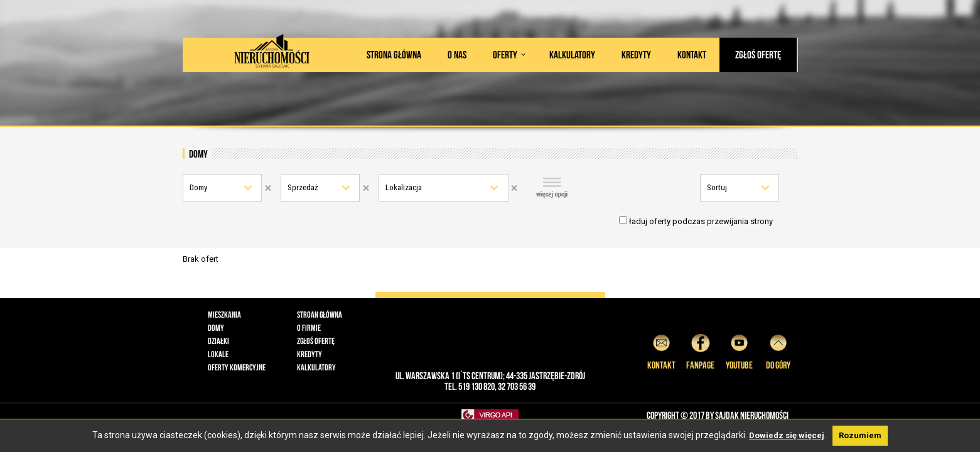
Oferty (505, 55)
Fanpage (700, 350)
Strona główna (394, 55)
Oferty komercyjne (237, 367)
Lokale (218, 354)
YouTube (739, 350)
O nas (457, 55)
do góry (778, 350)
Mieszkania (224, 315)
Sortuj (717, 187)
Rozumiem (860, 435)
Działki (218, 341)
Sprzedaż (303, 187)
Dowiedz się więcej (787, 435)
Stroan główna (320, 315)
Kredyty (636, 55)
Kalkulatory (572, 55)
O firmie (309, 328)
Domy (198, 187)
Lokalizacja (404, 187)
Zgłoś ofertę (758, 55)
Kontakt (692, 55)
